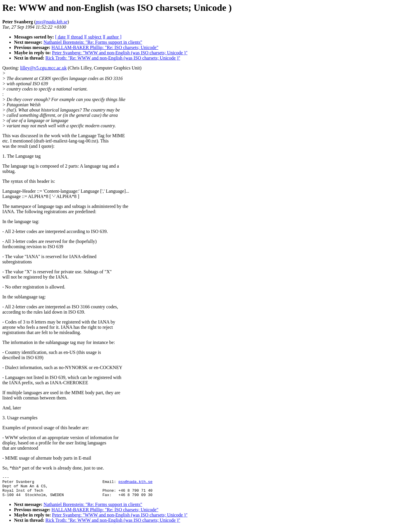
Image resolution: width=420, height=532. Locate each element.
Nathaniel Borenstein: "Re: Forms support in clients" (93, 42)
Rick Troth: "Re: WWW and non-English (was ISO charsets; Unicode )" (113, 58)
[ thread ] (77, 37)
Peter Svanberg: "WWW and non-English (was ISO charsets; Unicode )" (120, 53)
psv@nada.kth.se (135, 483)
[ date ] (62, 37)
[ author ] (113, 37)
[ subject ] (95, 37)
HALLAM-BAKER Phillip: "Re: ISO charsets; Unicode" (105, 47)
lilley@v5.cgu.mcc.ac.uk (43, 68)
